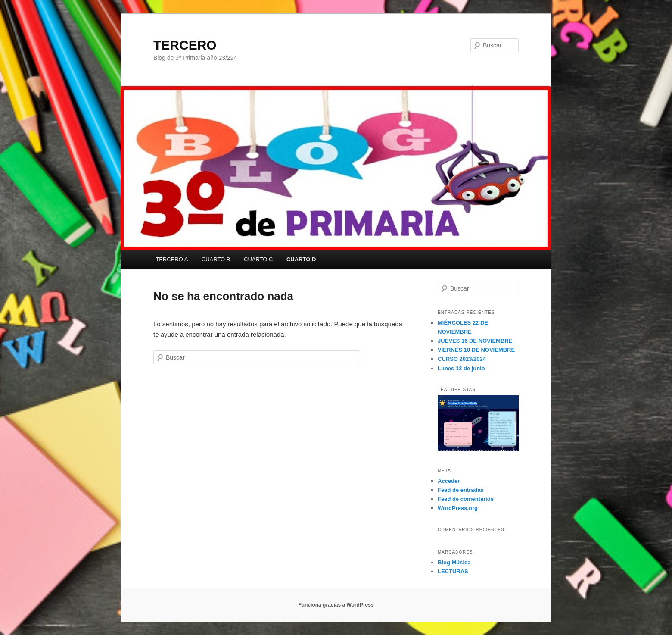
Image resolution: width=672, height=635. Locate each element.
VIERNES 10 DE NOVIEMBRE (476, 350)
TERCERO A (172, 259)
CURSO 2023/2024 (462, 359)
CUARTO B (216, 259)
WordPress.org (458, 508)
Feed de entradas (461, 490)
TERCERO (185, 45)
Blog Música (454, 562)
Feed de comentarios (466, 499)
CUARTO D (301, 259)
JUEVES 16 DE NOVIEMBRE (475, 341)
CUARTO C (258, 259)
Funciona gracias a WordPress (336, 605)
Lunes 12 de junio (461, 368)
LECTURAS (453, 571)
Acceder (449, 481)
